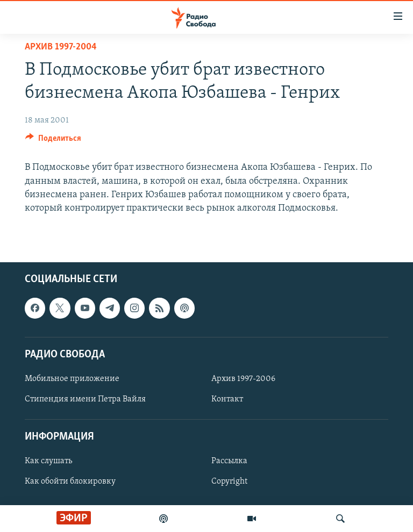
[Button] (53, 141)
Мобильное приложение (72, 379)
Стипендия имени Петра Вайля (85, 399)
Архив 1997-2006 (243, 379)
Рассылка (229, 461)
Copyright (229, 482)
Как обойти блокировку (70, 482)
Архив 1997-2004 (61, 47)
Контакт (227, 399)
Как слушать (48, 461)
